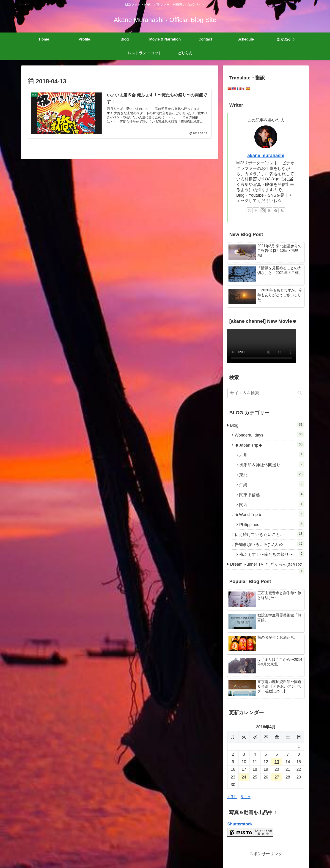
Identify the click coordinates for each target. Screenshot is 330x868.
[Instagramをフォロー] (263, 210)
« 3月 (232, 797)
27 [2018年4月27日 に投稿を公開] (277, 777)
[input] (266, 393)
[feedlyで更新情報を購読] (276, 210)
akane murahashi (266, 155)
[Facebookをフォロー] (256, 210)
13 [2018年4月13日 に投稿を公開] (277, 762)
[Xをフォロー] (250, 210)
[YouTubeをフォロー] (269, 210)
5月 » (246, 797)
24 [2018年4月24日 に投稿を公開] (244, 777)
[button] (300, 393)
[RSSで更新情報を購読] (282, 210)
